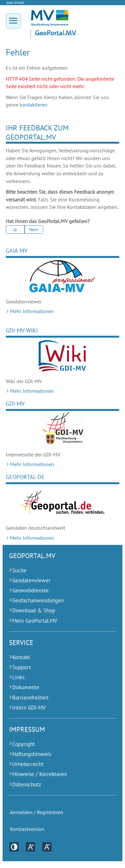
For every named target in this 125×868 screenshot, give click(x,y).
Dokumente (26, 687)
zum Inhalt (15, 2)
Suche (19, 570)
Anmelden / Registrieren (37, 812)
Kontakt (21, 657)
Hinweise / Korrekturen (40, 774)
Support (22, 667)
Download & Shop (34, 610)
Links (18, 677)
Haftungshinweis (32, 754)
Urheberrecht (28, 764)
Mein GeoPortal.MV (35, 621)
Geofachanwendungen (38, 600)
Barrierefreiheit (30, 698)
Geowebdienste (30, 590)
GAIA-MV (17, 251)
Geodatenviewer (31, 580)
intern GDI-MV (29, 708)
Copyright (24, 744)
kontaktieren (34, 105)
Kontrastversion (27, 829)
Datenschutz (27, 784)
